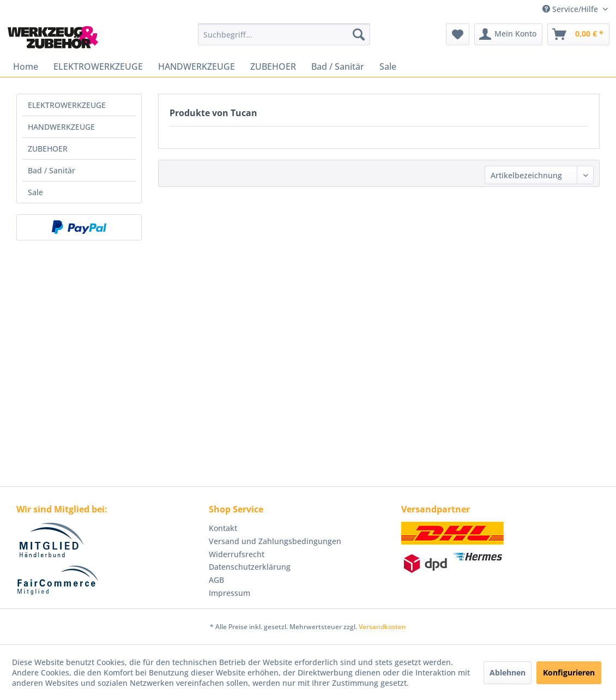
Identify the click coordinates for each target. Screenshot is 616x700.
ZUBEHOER (48, 149)
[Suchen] (359, 34)
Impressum (230, 593)
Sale (35, 192)
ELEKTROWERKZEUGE (67, 105)
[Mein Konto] (508, 34)
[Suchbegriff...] (284, 34)
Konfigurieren (569, 672)
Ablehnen (508, 672)
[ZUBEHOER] (273, 67)
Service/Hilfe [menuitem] (571, 9)
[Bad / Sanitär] (338, 67)
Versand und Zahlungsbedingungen (275, 541)
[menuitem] (284, 34)
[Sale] (388, 67)
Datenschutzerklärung (250, 567)
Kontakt (223, 528)
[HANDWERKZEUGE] (197, 67)
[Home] (26, 67)
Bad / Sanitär (52, 170)
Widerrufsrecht (237, 554)
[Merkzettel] (458, 34)
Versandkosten (382, 627)
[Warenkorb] (578, 34)
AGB (216, 580)
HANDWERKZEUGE (61, 127)
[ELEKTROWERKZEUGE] (98, 67)
